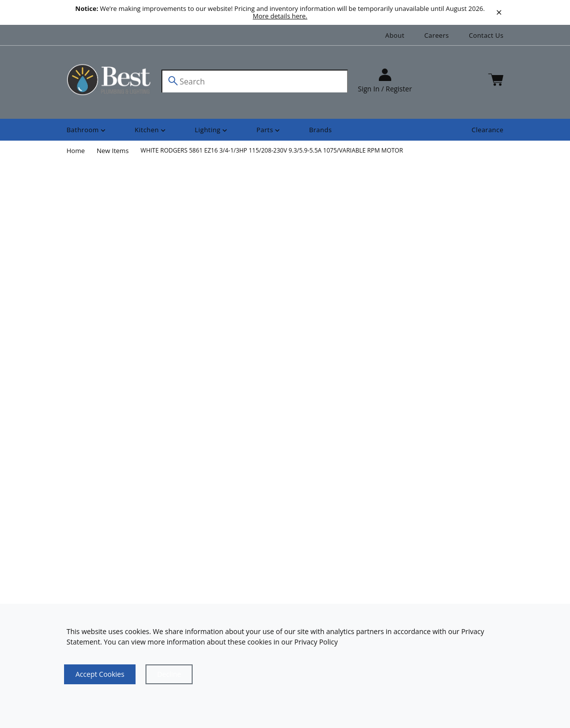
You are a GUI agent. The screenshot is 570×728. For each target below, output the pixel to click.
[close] (499, 12)
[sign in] (385, 81)
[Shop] (87, 130)
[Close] (169, 674)
